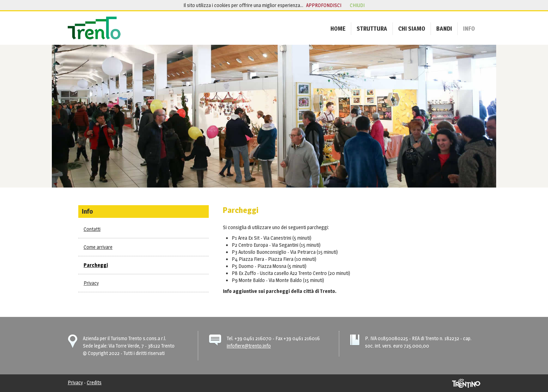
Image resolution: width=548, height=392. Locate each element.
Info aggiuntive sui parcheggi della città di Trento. (280, 291)
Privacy (91, 283)
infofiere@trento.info (249, 346)
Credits (94, 382)
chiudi (357, 5)
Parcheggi (96, 265)
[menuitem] (338, 29)
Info (87, 211)
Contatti (92, 229)
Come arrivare (98, 247)
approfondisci (324, 5)
